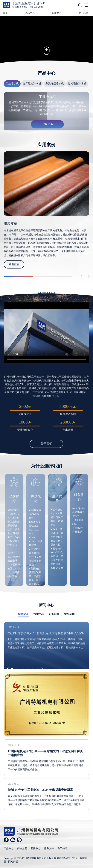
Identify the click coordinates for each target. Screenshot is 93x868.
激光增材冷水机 (77, 83)
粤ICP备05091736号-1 (68, 858)
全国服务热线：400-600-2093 (28, 7)
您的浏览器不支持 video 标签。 (46, 39)
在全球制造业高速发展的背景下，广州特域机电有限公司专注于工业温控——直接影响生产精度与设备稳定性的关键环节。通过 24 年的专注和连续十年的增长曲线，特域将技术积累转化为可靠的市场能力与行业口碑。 (46, 809)
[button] (8, 669)
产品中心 (30, 13)
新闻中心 (57, 13)
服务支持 (49, 848)
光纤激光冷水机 (32, 83)
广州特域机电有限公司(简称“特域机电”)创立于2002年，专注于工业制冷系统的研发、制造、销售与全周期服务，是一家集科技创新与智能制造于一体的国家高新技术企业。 (46, 774)
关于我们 (46, 449)
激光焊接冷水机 (55, 83)
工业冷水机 (12, 83)
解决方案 (22, 848)
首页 (5, 13)
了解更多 (47, 124)
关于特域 (83, 13)
